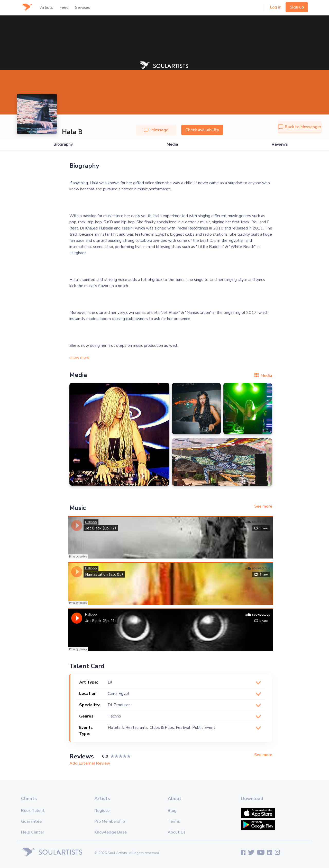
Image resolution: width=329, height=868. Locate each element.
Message (156, 130)
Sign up (297, 7)
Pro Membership (110, 821)
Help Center (33, 832)
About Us (177, 832)
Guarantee (31, 821)
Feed (64, 7)
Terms (174, 821)
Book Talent (33, 811)
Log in (276, 7)
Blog (172, 811)
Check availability (202, 130)
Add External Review (90, 763)
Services (83, 7)
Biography (63, 144)
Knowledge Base (111, 832)
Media (172, 144)
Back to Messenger (300, 127)
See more (263, 506)
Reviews (280, 144)
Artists (47, 7)
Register (103, 811)
